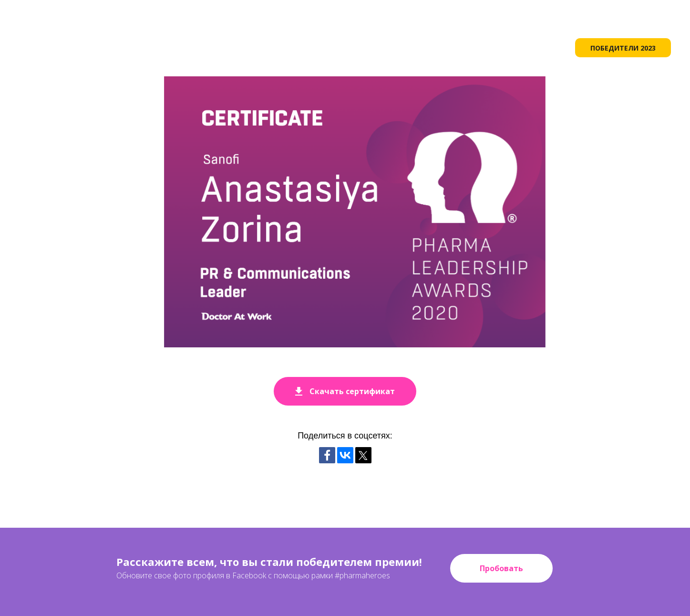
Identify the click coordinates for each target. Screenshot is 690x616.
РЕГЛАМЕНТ (466, 48)
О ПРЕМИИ (314, 48)
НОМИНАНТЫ (529, 48)
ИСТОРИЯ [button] (410, 48)
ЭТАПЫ (363, 48)
